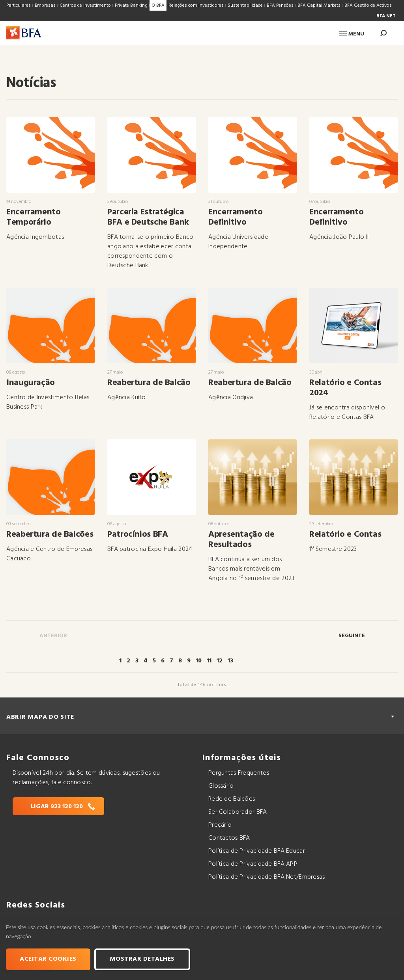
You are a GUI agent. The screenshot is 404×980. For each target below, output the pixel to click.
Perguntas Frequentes (239, 773)
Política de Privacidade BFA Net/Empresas (267, 877)
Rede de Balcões (232, 799)
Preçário (220, 825)
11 (209, 661)
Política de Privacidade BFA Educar (257, 851)
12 (220, 661)
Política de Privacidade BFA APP (253, 864)
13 (230, 661)
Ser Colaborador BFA (238, 812)
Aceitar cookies (48, 959)
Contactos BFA (229, 838)
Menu (352, 34)
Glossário (221, 786)
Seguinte (352, 636)
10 (199, 661)
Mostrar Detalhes (142, 959)
